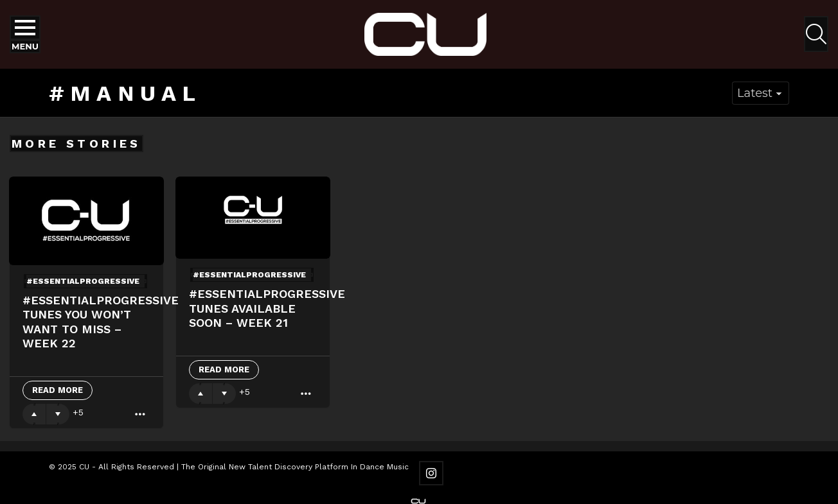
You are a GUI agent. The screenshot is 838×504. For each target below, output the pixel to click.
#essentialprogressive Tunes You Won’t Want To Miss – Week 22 (101, 322)
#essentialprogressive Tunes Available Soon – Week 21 (267, 308)
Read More (58, 390)
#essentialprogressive (83, 281)
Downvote (58, 414)
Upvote (34, 414)
